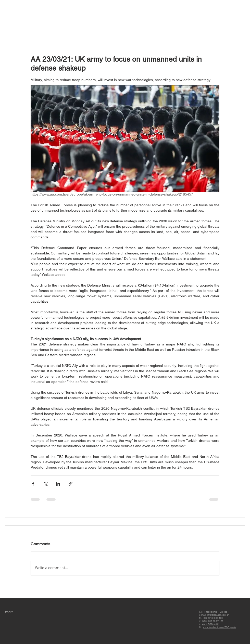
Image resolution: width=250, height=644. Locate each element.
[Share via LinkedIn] (58, 484)
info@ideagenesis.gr (218, 615)
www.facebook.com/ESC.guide (219, 627)
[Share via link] (71, 484)
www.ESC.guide (211, 624)
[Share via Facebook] (33, 484)
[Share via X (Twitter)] (46, 484)
